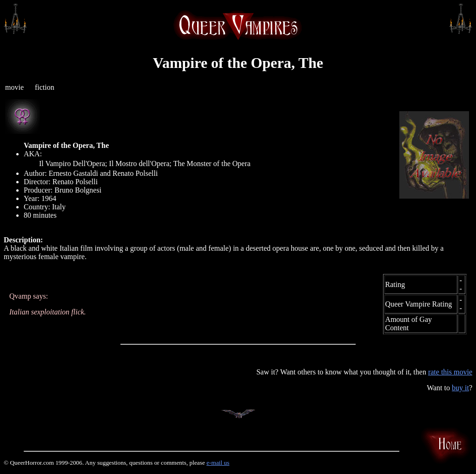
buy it (460, 388)
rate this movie (450, 372)
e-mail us (218, 463)
